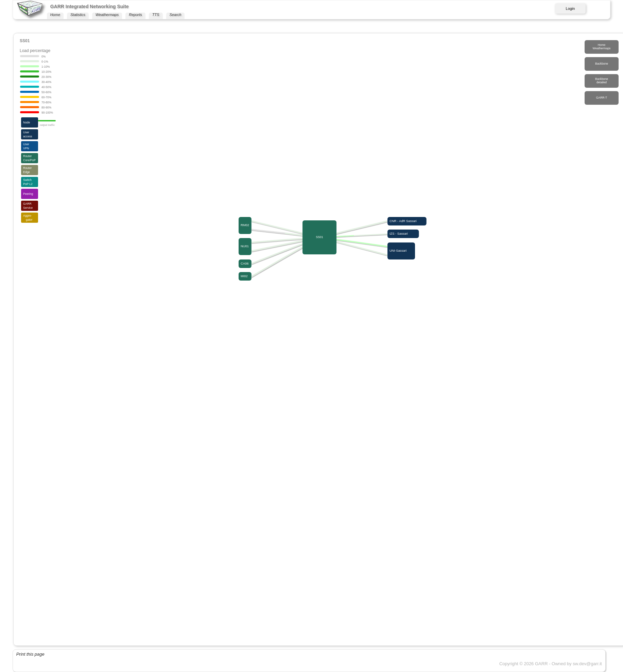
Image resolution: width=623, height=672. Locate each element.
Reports (135, 15)
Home (55, 15)
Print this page (30, 654)
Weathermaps (107, 15)
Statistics (78, 15)
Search (176, 15)
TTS (156, 15)
